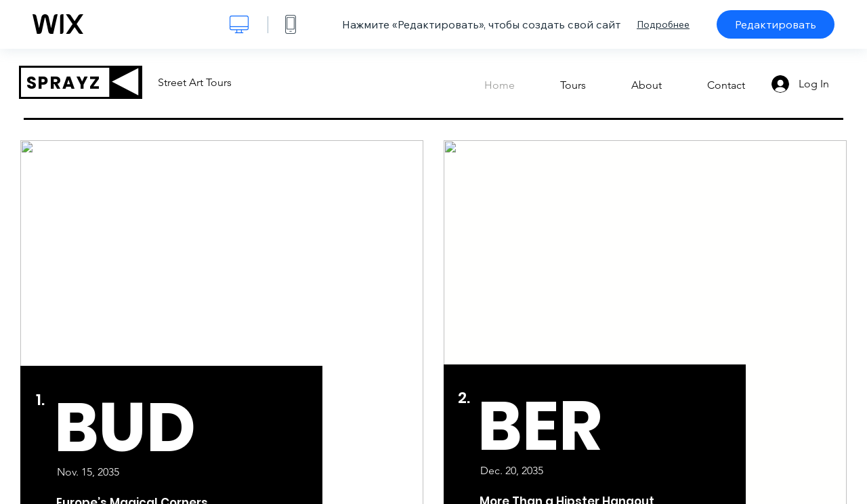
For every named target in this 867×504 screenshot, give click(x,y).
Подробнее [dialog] (663, 24)
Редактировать (776, 24)
